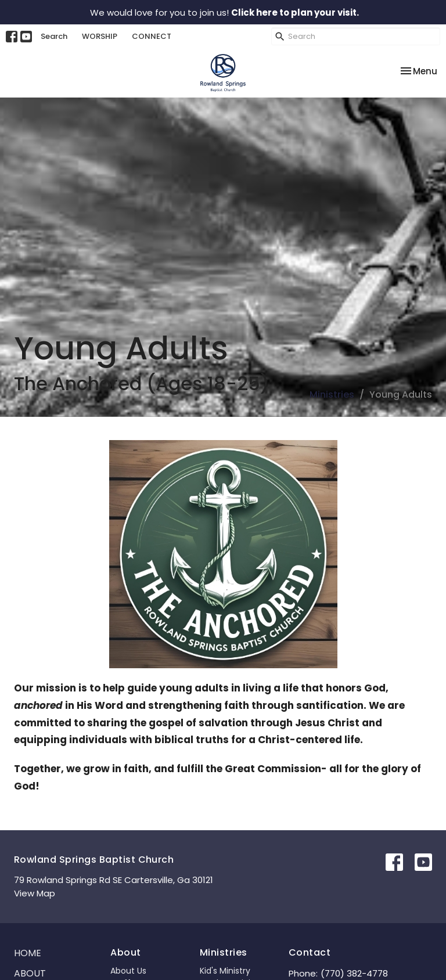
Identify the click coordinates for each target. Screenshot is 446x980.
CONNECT (152, 36)
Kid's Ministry (225, 971)
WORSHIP (100, 36)
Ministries (332, 394)
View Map (35, 893)
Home (28, 953)
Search (54, 36)
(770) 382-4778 (354, 973)
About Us (128, 971)
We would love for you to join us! (224, 12)
